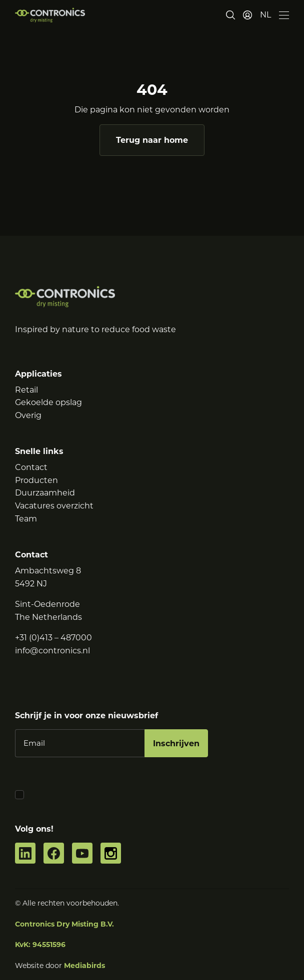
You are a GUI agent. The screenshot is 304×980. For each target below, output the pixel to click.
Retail (26, 390)
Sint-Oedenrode (47, 604)
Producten (36, 480)
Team (26, 519)
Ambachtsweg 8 (48, 571)
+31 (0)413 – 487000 (53, 638)
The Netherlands (48, 617)
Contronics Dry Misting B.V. (64, 924)
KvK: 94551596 (40, 945)
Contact (31, 467)
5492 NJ (31, 584)
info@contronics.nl (52, 651)
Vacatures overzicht (54, 506)
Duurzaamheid (45, 493)
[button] (265, 15)
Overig (28, 415)
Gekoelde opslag (48, 402)
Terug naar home (152, 140)
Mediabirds (84, 966)
